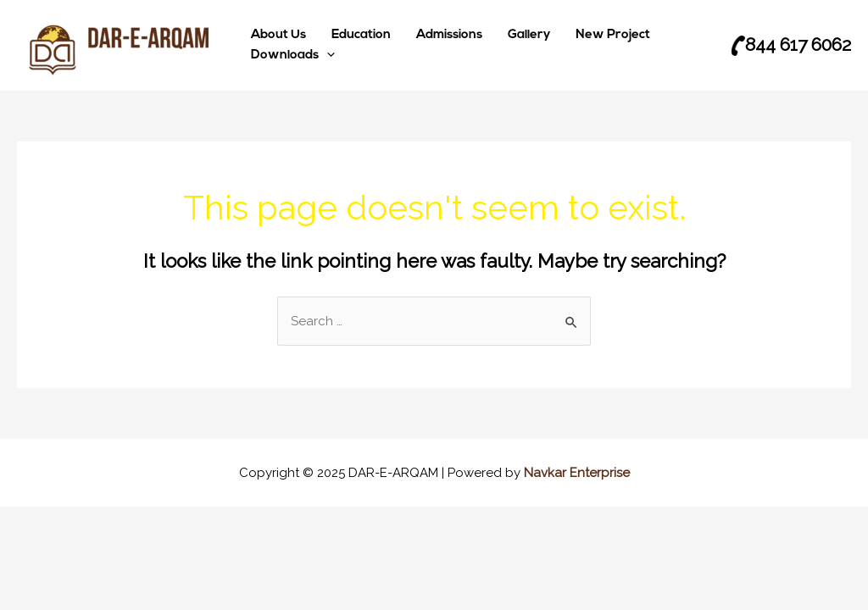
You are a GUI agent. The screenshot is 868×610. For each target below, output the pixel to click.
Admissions (449, 35)
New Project (613, 35)
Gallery (529, 35)
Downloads (293, 56)
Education (361, 35)
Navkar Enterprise (577, 473)
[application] (327, 56)
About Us (278, 35)
